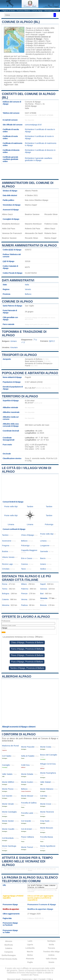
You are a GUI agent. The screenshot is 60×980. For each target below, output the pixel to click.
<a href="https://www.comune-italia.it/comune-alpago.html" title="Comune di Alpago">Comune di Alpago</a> (42, 886)
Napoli (43, 584)
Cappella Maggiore (29, 550)
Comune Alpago (37, 11)
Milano (24, 584)
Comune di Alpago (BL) (21, 22)
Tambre (32, 58)
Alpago (29, 28)
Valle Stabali (45, 782)
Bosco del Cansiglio (49, 755)
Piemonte (30, 959)
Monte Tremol (27, 847)
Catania (5, 599)
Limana (7, 61)
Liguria (30, 945)
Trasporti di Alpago (19, 355)
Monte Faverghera (48, 773)
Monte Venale (8, 804)
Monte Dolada (27, 774)
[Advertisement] (30, 171)
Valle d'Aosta (51, 959)
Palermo (25, 589)
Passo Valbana (28, 837)
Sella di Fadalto (28, 756)
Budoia (5, 551)
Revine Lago (7, 564)
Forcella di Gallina (29, 803)
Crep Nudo (45, 821)
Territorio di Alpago (20, 396)
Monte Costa (46, 747)
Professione (6, 621)
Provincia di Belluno (23, 11)
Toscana (51, 948)
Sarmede (44, 551)
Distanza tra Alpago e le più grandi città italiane (26, 578)
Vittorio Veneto (8, 557)
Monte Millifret (8, 782)
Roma (5, 584)
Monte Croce (46, 804)
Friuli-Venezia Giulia (9, 959)
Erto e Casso (27, 558)
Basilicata (9, 945)
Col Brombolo (8, 838)
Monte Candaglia (9, 812)
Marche (30, 952)
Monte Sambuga (9, 846)
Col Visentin (7, 796)
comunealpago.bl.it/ (33, 125)
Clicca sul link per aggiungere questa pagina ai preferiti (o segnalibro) (40, 898)
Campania (9, 952)
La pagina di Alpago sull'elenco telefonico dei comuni (30, 879)
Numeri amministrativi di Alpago (29, 245)
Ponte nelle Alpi (43, 58)
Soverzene (7, 541)
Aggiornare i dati (11, 85)
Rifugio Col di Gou (48, 764)
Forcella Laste (27, 813)
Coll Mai (44, 796)
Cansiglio (6, 765)
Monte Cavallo (8, 829)
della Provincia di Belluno (40, 29)
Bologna (6, 593)
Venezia (44, 598)
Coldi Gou (25, 765)
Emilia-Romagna (9, 955)
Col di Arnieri (27, 829)
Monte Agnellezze (48, 846)
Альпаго (14, 347)
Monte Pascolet (28, 747)
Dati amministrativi (18, 280)
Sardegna (51, 941)
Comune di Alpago (17, 301)
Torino (5, 589)
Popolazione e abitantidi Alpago (30, 373)
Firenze (24, 593)
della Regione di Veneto (37, 31)
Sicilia (51, 945)
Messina (6, 605)
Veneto (28, 289)
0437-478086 (31, 113)
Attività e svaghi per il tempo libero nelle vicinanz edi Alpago (27, 861)
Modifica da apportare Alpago (40, 909)
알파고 (52, 341)
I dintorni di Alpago (19, 734)
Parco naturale (8, 324)
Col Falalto (7, 756)
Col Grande (26, 821)
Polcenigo (49, 524)
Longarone (45, 545)
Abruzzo (9, 941)
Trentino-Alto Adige (51, 952)
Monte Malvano (47, 789)
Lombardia (30, 948)
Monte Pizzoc (8, 789)
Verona (24, 599)
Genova (43, 589)
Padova (24, 605)
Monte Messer (27, 796)
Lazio (30, 941)
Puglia (30, 962)
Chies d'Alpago (28, 535)
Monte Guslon (27, 782)
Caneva (24, 564)
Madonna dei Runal (10, 746)
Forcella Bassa (46, 837)
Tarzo (23, 569)
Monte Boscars (47, 828)
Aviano (43, 564)
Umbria (51, 955)
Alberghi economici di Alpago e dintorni (19, 727)
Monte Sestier (8, 821)
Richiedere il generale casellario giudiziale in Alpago (39, 159)
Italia (27, 285)
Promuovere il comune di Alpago (42, 904)
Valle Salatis (7, 774)
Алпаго (14, 341)
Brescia (43, 605)
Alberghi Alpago (17, 676)
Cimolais (6, 569)
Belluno (48, 61)
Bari (42, 593)
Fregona (6, 545)
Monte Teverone (47, 812)
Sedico (43, 569)
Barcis (43, 558)
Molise (30, 955)
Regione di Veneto (9, 11)
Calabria (9, 948)
